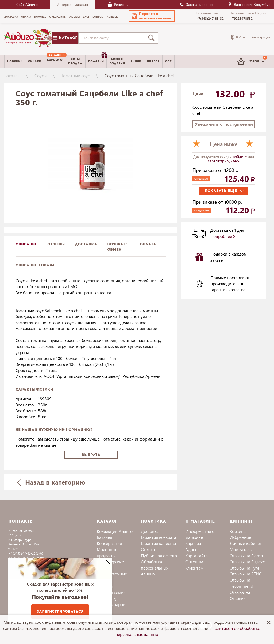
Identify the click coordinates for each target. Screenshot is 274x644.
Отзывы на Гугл (244, 568)
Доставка (150, 531)
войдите (240, 157)
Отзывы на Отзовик (240, 595)
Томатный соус (76, 75)
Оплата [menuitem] (26, 17)
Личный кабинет (246, 543)
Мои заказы (241, 549)
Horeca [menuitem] (153, 61)
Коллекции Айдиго (115, 531)
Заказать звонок (196, 4)
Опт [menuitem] (168, 61)
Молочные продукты (107, 552)
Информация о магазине (200, 534)
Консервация (109, 543)
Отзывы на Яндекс (247, 562)
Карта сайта (196, 555)
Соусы (40, 75)
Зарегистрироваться (60, 612)
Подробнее (223, 236)
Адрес (191, 549)
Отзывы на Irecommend (241, 583)
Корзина (238, 531)
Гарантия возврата (159, 537)
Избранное (240, 537)
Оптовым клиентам (194, 565)
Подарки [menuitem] (97, 59)
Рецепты (118, 4)
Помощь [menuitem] (40, 17)
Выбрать (91, 455)
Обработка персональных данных (155, 568)
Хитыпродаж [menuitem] (75, 61)
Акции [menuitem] (136, 61)
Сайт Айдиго (27, 4)
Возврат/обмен (117, 247)
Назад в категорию (51, 482)
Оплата (148, 244)
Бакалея (12, 75)
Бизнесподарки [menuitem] (117, 61)
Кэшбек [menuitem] (112, 17)
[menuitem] (55, 61)
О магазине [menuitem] (57, 17)
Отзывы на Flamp (246, 555)
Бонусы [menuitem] (98, 17)
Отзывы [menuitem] (74, 17)
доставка (86, 244)
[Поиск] (152, 38)
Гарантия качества (158, 543)
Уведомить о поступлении (224, 124)
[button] (152, 16)
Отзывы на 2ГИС (246, 574)
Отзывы (56, 244)
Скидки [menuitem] (35, 61)
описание (26, 244)
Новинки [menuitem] (15, 61)
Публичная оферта (159, 555)
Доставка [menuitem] (11, 17)
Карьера (193, 543)
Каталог (65, 38)
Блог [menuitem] (86, 17)
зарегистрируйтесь (224, 161)
